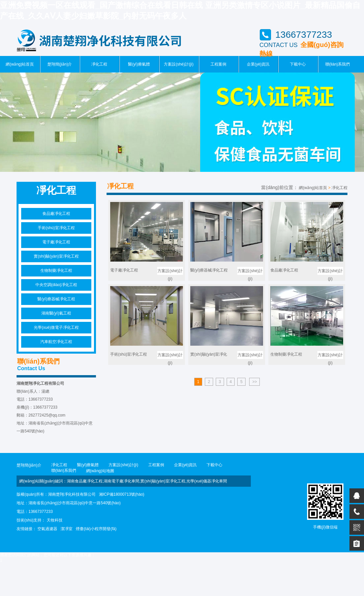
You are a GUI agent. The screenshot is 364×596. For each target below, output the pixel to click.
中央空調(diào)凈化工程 (56, 285)
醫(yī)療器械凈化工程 (56, 299)
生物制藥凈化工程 (56, 271)
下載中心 (298, 64)
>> (254, 382)
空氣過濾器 (47, 529)
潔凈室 (67, 529)
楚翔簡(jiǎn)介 (60, 64)
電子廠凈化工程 (56, 242)
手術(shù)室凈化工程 (56, 228)
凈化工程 (99, 64)
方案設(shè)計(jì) (179, 64)
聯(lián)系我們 (338, 64)
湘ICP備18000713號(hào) (122, 494)
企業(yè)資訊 (258, 64)
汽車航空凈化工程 (56, 342)
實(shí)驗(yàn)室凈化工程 (56, 256)
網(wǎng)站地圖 (100, 471)
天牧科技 (55, 520)
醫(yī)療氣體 (139, 64)
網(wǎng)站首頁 (20, 64)
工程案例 (218, 64)
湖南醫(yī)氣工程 (56, 313)
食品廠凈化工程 (56, 214)
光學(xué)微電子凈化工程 (56, 327)
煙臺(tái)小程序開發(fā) (96, 529)
